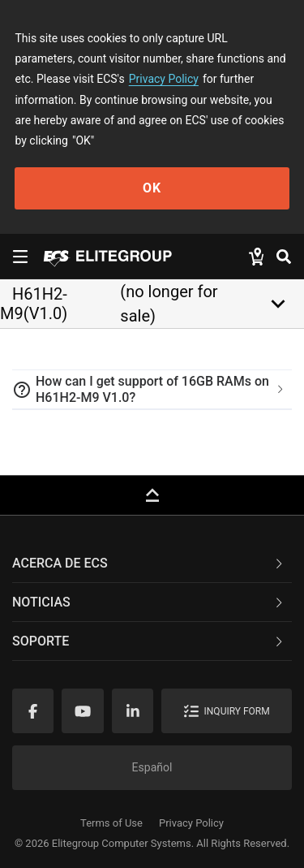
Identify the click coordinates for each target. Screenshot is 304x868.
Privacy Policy (164, 79)
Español (152, 767)
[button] (152, 390)
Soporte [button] (149, 641)
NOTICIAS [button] (149, 602)
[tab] (152, 390)
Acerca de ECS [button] (149, 563)
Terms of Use (111, 823)
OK (152, 188)
